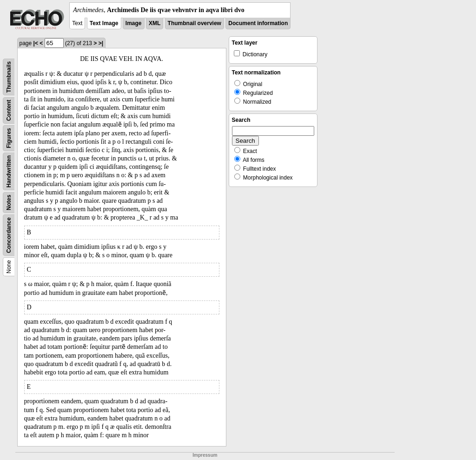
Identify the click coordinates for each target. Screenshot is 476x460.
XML (155, 23)
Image (134, 23)
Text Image (104, 23)
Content (9, 110)
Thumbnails (9, 77)
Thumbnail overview (195, 23)
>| (101, 43)
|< (36, 43)
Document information (258, 23)
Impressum (205, 455)
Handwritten (9, 171)
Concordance (9, 235)
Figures (9, 138)
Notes (9, 203)
